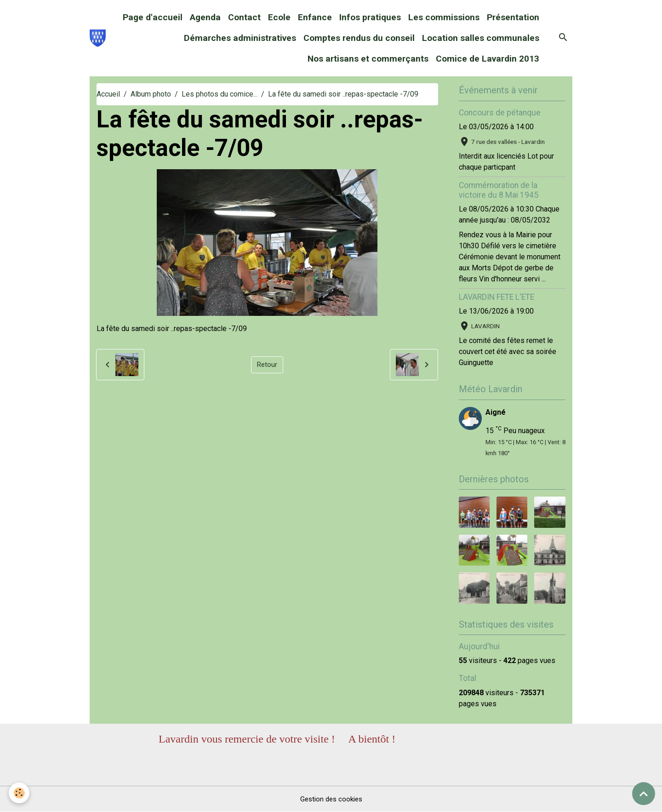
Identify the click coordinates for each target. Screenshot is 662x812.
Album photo (151, 94)
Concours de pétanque (500, 113)
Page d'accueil (153, 17)
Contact (244, 17)
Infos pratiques (370, 17)
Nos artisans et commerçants (368, 59)
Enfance (315, 17)
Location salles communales (481, 38)
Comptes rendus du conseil (359, 38)
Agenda (205, 17)
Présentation (513, 17)
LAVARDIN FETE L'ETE (496, 297)
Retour (267, 364)
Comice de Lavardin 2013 (488, 59)
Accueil (108, 94)
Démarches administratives (240, 38)
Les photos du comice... (220, 94)
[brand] (98, 38)
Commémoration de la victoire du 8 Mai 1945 (499, 190)
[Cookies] (20, 793)
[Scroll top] (644, 794)
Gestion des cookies (331, 799)
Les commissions (444, 17)
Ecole (279, 17)
